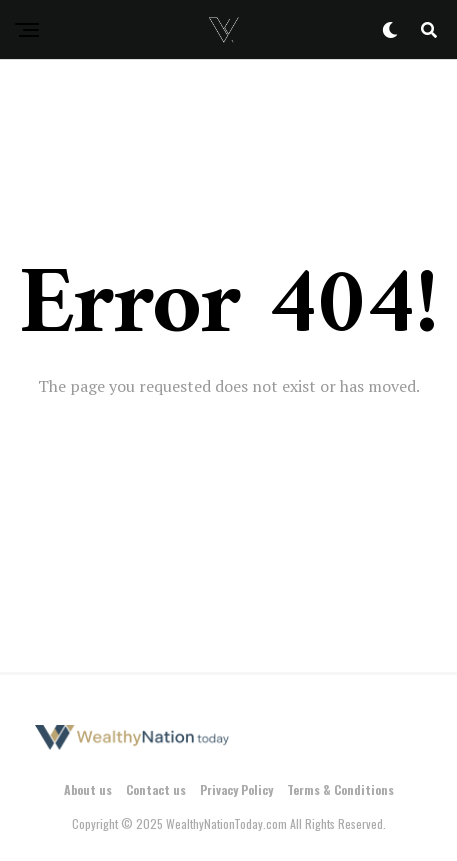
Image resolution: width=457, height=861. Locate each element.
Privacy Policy (236, 789)
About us (88, 789)
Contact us (156, 789)
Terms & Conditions (340, 789)
